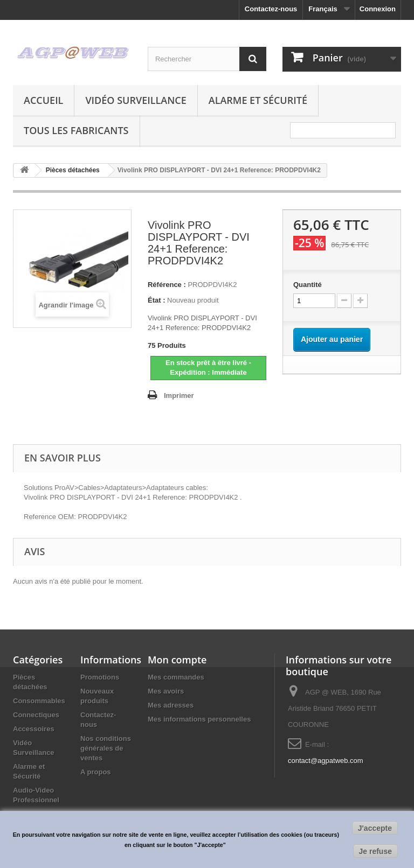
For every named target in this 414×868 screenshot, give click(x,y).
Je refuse (375, 851)
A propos (96, 772)
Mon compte (177, 660)
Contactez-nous (271, 9)
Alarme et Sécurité (258, 100)
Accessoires (34, 729)
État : (157, 300)
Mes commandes (176, 677)
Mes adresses (171, 705)
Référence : (167, 285)
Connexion (378, 9)
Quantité (308, 285)
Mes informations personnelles (199, 719)
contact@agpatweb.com (326, 761)
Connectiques (36, 715)
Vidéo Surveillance (136, 100)
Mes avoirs (166, 691)
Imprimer (179, 395)
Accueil (43, 100)
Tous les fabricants (76, 130)
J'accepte (375, 828)
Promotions (100, 677)
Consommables (39, 701)
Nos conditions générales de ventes (106, 748)
